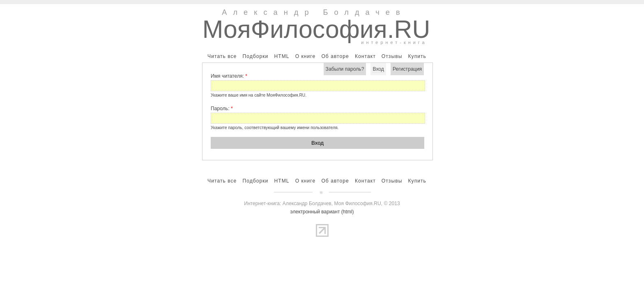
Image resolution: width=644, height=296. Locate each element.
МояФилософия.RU (316, 29)
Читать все (222, 56)
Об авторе (335, 56)
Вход (378, 69)
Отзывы (392, 56)
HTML (282, 56)
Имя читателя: (229, 76)
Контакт (365, 56)
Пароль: (222, 109)
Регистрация (407, 69)
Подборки (255, 56)
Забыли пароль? (345, 69)
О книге (306, 56)
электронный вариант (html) (322, 212)
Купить (417, 56)
